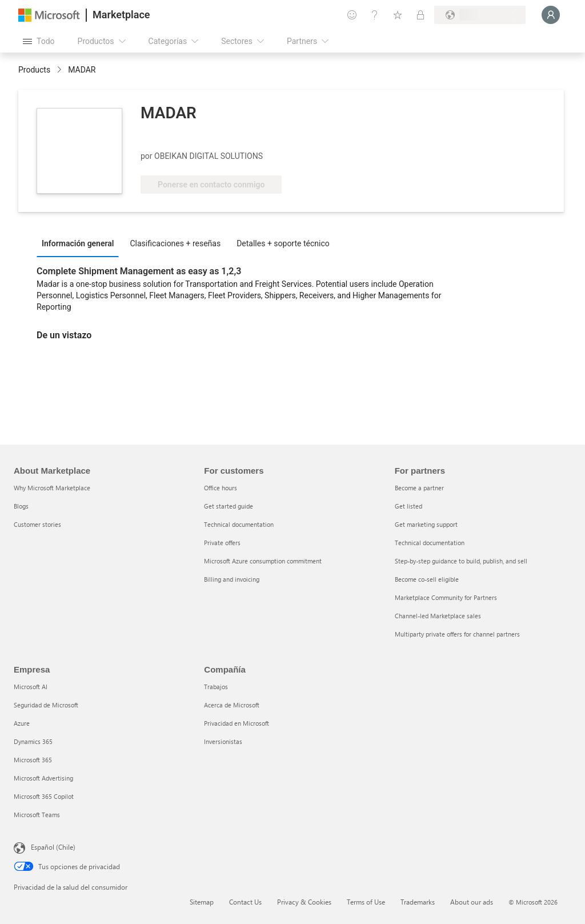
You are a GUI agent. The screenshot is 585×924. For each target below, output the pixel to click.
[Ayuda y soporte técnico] (375, 15)
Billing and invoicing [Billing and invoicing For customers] (232, 579)
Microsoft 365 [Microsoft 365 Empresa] (33, 760)
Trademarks (418, 902)
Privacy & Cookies (304, 902)
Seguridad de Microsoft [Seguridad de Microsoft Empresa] (46, 705)
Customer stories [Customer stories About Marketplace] (37, 524)
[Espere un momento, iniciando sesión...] (551, 15)
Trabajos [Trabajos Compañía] (216, 687)
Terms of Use (366, 902)
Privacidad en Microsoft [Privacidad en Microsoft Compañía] (237, 723)
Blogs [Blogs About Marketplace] (21, 506)
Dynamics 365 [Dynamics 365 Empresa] (33, 741)
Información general (78, 243)
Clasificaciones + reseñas (175, 243)
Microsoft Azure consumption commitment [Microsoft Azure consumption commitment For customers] (263, 561)
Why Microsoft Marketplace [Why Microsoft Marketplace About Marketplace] (52, 488)
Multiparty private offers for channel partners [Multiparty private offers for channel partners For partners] (457, 634)
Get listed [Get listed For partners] (408, 506)
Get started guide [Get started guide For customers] (229, 506)
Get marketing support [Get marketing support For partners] (426, 524)
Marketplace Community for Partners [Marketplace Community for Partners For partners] (446, 597)
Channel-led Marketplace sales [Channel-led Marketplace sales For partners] (438, 616)
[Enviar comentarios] (352, 15)
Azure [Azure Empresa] (22, 723)
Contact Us (245, 902)
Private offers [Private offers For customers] (222, 543)
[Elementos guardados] (398, 15)
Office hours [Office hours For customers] (221, 488)
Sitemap (202, 902)
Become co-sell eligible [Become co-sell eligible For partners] (427, 579)
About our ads (472, 902)
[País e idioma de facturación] (480, 15)
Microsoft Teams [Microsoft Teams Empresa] (37, 815)
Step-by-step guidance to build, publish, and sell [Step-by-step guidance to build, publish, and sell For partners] (461, 561)
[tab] (81, 243)
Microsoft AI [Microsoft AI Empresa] (31, 687)
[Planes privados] (420, 15)
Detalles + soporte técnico (283, 243)
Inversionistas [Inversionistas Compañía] (223, 741)
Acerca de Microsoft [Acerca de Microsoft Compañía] (232, 705)
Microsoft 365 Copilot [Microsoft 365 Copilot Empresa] (44, 796)
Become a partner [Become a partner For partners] (419, 488)
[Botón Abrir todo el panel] (39, 41)
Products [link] (34, 70)
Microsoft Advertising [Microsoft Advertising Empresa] (43, 778)
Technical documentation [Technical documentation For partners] (430, 543)
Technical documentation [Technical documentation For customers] (239, 524)
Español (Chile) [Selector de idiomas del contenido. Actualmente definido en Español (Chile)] (53, 847)
